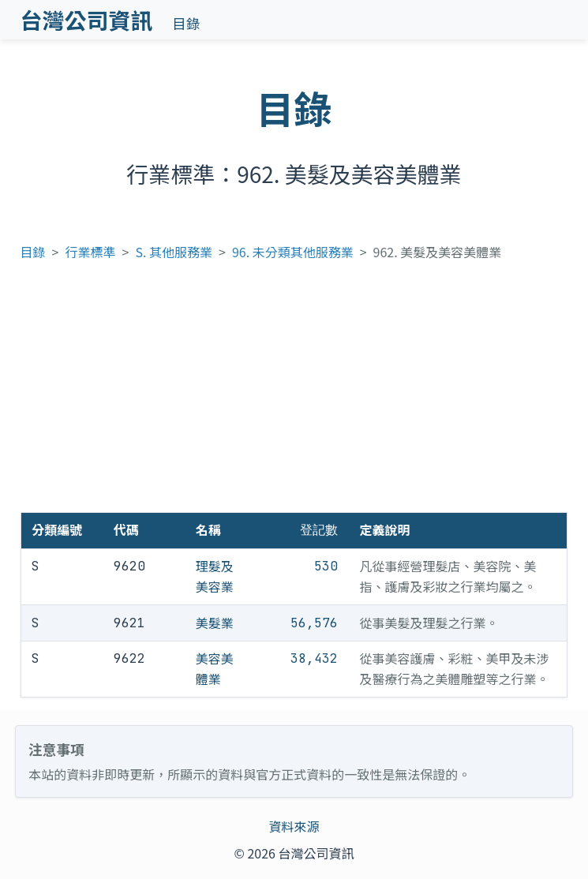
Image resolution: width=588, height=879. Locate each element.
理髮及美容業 (215, 576)
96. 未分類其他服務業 (293, 252)
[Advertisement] (294, 394)
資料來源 (294, 826)
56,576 (314, 623)
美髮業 (215, 623)
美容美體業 (215, 668)
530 (326, 566)
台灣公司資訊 (87, 20)
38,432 (314, 658)
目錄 (186, 23)
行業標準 (91, 252)
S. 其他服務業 (174, 252)
